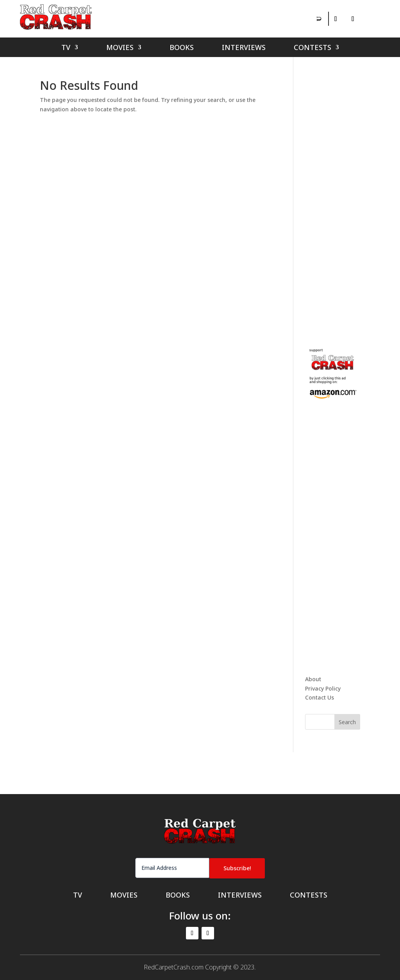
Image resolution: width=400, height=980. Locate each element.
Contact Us (320, 697)
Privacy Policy (323, 688)
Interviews (244, 48)
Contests (312, 48)
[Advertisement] (353, 197)
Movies (120, 48)
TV (66, 48)
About (313, 679)
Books (182, 48)
